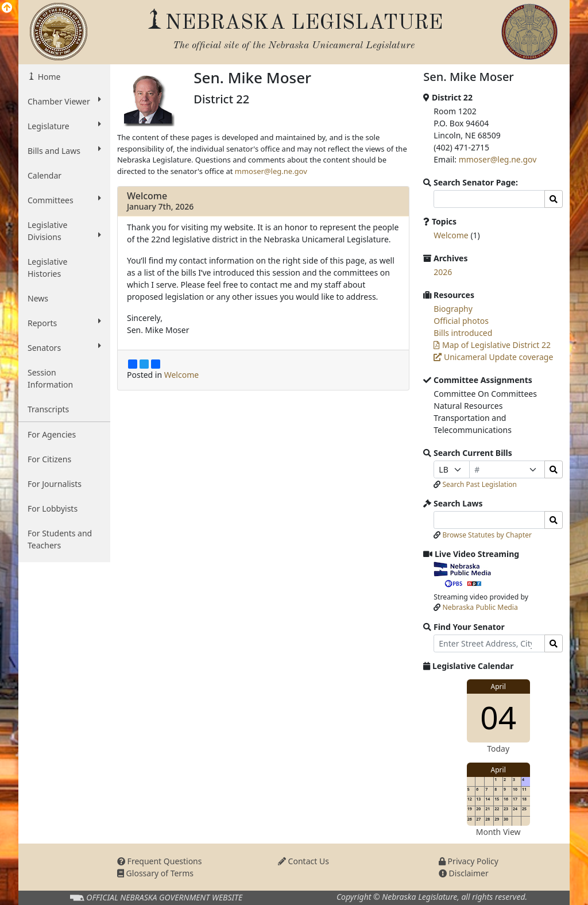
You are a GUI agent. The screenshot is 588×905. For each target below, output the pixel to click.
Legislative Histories (47, 268)
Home (48, 77)
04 (498, 717)
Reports (64, 323)
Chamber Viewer (64, 101)
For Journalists (55, 484)
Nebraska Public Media (480, 607)
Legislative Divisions (64, 231)
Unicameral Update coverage (493, 357)
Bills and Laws (64, 150)
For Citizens (49, 459)
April (498, 687)
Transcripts (48, 409)
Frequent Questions (160, 861)
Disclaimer (464, 873)
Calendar (45, 175)
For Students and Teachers (60, 539)
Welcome (147, 196)
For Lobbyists (53, 508)
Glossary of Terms (155, 873)
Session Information (50, 378)
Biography (453, 309)
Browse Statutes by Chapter (487, 535)
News (38, 298)
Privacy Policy (469, 861)
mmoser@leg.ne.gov (271, 171)
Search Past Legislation (479, 484)
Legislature (64, 126)
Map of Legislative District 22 (492, 345)
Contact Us (303, 861)
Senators (64, 347)
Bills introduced (463, 333)
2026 (443, 272)
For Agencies (52, 434)
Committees (64, 200)
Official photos (461, 321)
